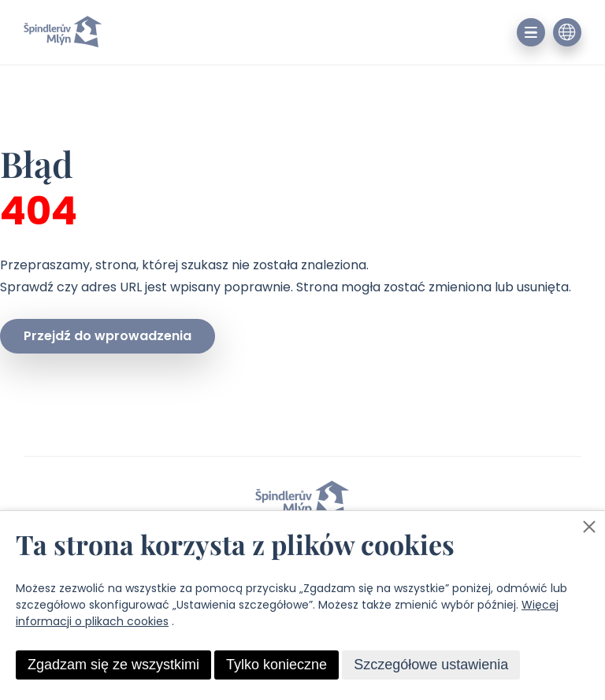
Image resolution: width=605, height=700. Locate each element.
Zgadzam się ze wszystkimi (113, 665)
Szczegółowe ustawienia (431, 665)
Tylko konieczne (277, 665)
